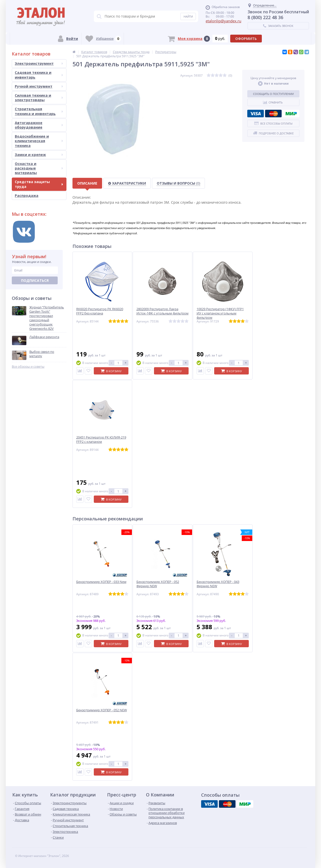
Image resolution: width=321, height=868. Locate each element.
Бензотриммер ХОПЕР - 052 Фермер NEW (158, 584)
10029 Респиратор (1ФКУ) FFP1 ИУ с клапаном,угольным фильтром (220, 313)
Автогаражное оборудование (39, 125)
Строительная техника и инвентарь (39, 111)
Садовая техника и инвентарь (39, 75)
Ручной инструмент (39, 86)
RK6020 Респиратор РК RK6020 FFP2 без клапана (100, 311)
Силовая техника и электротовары (39, 98)
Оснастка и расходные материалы (39, 168)
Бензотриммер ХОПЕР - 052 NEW (102, 710)
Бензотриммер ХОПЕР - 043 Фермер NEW (218, 584)
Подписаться (35, 280)
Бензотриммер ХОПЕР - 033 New (101, 582)
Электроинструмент (39, 63)
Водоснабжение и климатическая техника (39, 141)
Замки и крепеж (39, 155)
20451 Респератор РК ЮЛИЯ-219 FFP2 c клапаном (101, 440)
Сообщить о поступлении (273, 94)
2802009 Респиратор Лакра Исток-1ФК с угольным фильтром (163, 311)
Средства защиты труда (39, 184)
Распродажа (27, 196)
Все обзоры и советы (28, 367)
